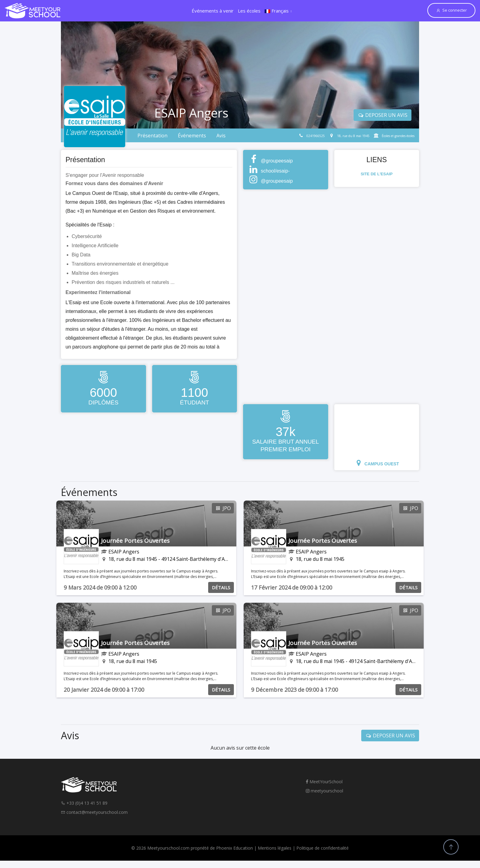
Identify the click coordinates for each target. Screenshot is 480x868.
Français (277, 11)
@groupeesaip (277, 161)
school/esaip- (275, 171)
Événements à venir (213, 11)
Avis (221, 136)
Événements (192, 136)
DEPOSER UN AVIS (382, 115)
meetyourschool (324, 791)
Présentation (152, 136)
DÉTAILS (221, 587)
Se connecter (451, 10)
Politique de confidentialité (322, 848)
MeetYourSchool (324, 782)
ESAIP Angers (124, 552)
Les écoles (249, 11)
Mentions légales (275, 848)
